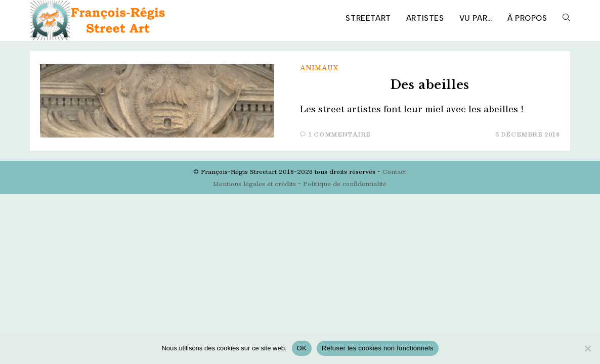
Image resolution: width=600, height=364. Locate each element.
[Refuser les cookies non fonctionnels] (587, 348)
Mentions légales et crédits (254, 184)
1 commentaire (340, 134)
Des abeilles (430, 85)
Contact (394, 171)
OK (302, 348)
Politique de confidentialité (345, 184)
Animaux (319, 68)
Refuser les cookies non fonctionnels (378, 348)
